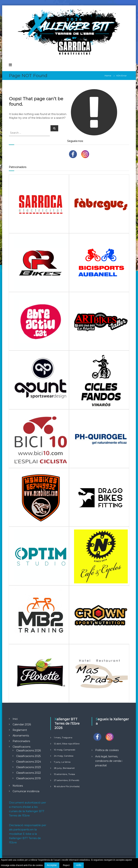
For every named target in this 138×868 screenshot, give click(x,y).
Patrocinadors (21, 741)
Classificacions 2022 (28, 773)
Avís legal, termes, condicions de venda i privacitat (109, 761)
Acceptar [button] (52, 865)
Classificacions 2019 (28, 778)
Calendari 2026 (22, 724)
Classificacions (21, 747)
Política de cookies (107, 750)
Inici (15, 719)
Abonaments (21, 736)
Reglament (20, 730)
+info (79, 865)
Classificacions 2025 (28, 756)
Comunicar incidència (26, 791)
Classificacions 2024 (29, 762)
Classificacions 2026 (28, 750)
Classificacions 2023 (28, 767)
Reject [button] (66, 865)
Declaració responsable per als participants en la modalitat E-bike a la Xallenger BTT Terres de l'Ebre (28, 834)
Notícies (18, 786)
